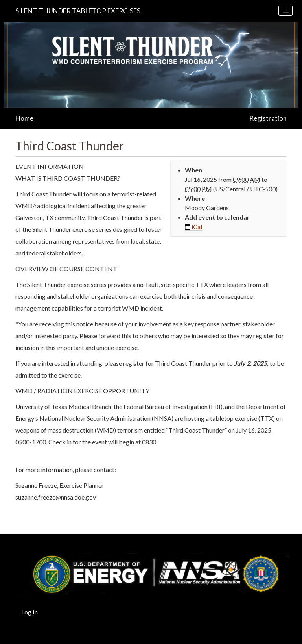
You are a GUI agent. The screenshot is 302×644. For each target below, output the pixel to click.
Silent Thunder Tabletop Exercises (78, 11)
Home (24, 118)
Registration (268, 118)
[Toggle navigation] (285, 11)
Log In (29, 612)
